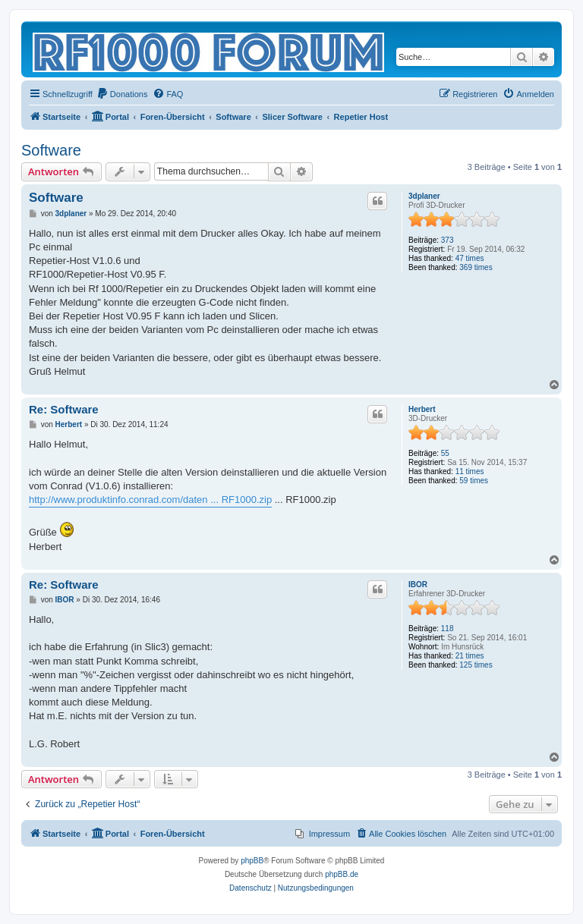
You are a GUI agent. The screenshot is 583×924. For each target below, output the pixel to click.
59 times (474, 481)
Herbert (422, 409)
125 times (476, 665)
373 (447, 240)
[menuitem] (122, 94)
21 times (470, 656)
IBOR (418, 585)
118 (447, 629)
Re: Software (64, 409)
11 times (470, 471)
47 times (470, 258)
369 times (476, 267)
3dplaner (424, 196)
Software (51, 150)
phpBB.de (342, 874)
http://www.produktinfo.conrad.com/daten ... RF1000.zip (150, 500)
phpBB (252, 861)
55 (445, 453)
